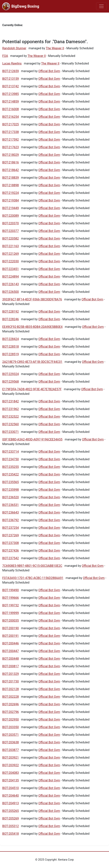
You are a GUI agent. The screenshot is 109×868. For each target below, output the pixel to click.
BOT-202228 (11, 697)
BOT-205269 (11, 818)
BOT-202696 (11, 704)
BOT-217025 (11, 124)
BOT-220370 (11, 223)
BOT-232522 (11, 417)
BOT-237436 (11, 551)
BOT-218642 (11, 170)
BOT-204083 (11, 773)
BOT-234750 (11, 459)
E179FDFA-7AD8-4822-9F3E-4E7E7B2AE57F (32, 389)
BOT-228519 (11, 354)
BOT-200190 (11, 628)
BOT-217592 (11, 140)
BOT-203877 (11, 750)
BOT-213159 (11, 79)
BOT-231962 (11, 409)
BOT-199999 (11, 613)
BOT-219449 (11, 208)
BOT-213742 (11, 86)
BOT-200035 (11, 621)
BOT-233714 (11, 452)
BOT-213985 (11, 94)
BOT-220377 (11, 231)
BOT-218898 (11, 185)
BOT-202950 (11, 719)
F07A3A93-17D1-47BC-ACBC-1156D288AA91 (33, 578)
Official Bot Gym (49, 71)
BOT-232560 (11, 424)
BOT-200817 (11, 666)
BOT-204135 (11, 780)
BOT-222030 (11, 261)
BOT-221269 (11, 254)
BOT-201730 (11, 681)
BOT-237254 (11, 528)
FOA (5, 56)
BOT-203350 (11, 727)
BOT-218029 (11, 155)
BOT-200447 (11, 651)
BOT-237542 (11, 558)
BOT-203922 (11, 765)
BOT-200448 (11, 659)
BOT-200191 (11, 636)
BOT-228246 (11, 319)
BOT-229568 (11, 382)
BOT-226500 (11, 292)
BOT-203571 (11, 735)
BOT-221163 (11, 246)
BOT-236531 (11, 505)
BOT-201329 (11, 674)
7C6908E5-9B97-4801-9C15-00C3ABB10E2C (32, 566)
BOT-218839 (11, 178)
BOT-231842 (11, 401)
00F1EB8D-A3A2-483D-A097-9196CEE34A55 (32, 439)
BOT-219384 (11, 200)
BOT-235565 (11, 482)
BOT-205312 (11, 826)
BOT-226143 (11, 284)
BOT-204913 (11, 803)
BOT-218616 (11, 162)
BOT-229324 (11, 374)
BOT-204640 (11, 796)
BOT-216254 (11, 117)
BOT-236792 (11, 520)
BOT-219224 (11, 193)
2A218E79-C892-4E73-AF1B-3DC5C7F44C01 (32, 362)
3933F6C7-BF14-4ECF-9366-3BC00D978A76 (32, 299)
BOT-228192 (11, 312)
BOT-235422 (11, 474)
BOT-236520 (11, 497)
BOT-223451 (11, 269)
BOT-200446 (11, 643)
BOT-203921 (11, 758)
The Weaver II (55, 48)
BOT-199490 (11, 590)
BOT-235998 (11, 490)
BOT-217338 (11, 132)
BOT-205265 (11, 811)
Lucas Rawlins (12, 63)
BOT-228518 (11, 347)
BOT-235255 (11, 467)
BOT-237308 (11, 543)
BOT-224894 (11, 277)
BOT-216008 (11, 109)
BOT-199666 (11, 598)
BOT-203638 (11, 742)
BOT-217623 (11, 147)
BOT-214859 (11, 102)
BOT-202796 (11, 712)
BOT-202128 (11, 689)
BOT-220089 (11, 216)
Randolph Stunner (14, 48)
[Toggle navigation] (101, 6)
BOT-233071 (11, 432)
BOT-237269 (11, 535)
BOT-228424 (11, 339)
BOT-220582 (11, 239)
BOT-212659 (11, 71)
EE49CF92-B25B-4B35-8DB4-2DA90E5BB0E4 (32, 327)
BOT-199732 (11, 605)
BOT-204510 (11, 788)
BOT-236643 (11, 512)
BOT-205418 (11, 834)
